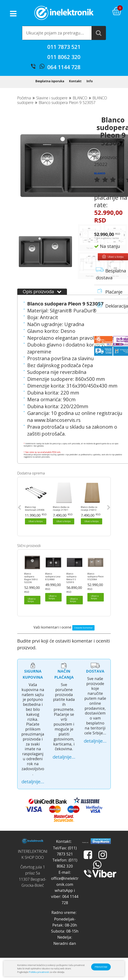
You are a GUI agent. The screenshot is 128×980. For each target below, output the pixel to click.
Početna (24, 106)
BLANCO (80, 106)
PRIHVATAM (101, 967)
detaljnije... (33, 789)
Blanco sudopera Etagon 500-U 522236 (31, 586)
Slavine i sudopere (52, 106)
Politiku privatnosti (39, 972)
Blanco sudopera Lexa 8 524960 (53, 584)
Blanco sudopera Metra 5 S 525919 (71, 586)
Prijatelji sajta (85, 850)
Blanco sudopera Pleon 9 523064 (96, 584)
